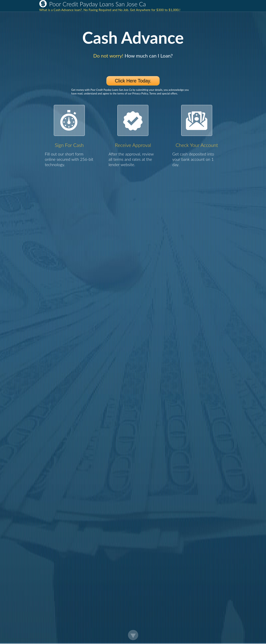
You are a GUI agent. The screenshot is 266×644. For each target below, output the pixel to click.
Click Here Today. (133, 81)
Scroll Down (133, 635)
